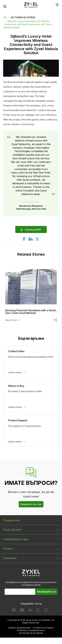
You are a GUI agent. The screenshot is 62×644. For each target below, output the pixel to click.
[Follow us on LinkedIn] (30, 611)
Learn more (15, 372)
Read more (11, 320)
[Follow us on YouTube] (22, 611)
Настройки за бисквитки (31, 633)
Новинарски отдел (16, 539)
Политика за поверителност (31, 630)
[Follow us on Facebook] (14, 611)
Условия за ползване (43, 628)
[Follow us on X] (38, 611)
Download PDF (34, 230)
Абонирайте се (46, 592)
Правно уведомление (20, 628)
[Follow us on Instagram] (46, 611)
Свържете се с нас (31, 504)
